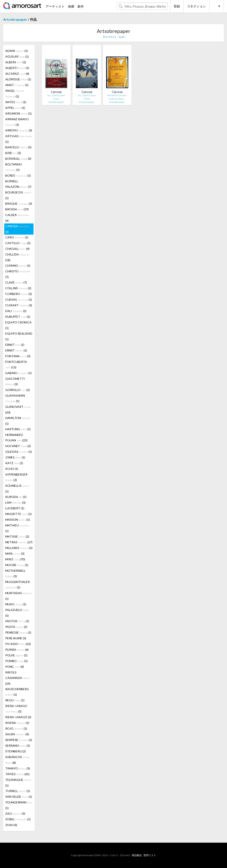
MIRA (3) (15, 554)
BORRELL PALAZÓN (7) (18, 184)
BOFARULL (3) (18, 159)
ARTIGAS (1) (19, 139)
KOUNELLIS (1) (17, 488)
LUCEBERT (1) (15, 508)
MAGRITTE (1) (18, 514)
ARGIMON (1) (18, 113)
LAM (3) (15, 502)
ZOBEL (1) (18, 819)
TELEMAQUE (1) (18, 783)
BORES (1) (18, 175)
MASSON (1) (18, 520)
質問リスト (150, 855)
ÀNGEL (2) (15, 93)
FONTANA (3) (18, 356)
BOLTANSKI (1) (14, 167)
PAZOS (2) (16, 627)
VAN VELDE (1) (19, 797)
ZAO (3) (15, 813)
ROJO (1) (16, 728)
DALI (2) (16, 311)
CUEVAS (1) (19, 299)
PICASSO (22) (18, 644)
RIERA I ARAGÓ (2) (18, 717)
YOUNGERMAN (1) (19, 805)
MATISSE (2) (17, 536)
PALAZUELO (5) (17, 613)
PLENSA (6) (17, 650)
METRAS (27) (19, 542)
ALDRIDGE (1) (18, 79)
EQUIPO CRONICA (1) (18, 325)
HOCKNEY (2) (18, 446)
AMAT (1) (17, 85)
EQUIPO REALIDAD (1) (19, 336)
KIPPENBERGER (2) (16, 477)
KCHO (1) (12, 469)
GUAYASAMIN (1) (15, 398)
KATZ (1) (14, 463)
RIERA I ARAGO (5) (16, 709)
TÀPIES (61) (17, 774)
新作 (81, 6)
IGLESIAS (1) (19, 452)
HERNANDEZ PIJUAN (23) (16, 437)
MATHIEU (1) (17, 528)
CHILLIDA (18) (17, 257)
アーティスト (55, 6)
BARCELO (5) (18, 147)
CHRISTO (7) (18, 274)
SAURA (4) (17, 734)
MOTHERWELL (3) (15, 573)
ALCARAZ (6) (17, 74)
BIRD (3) (13, 153)
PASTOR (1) (17, 621)
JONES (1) (15, 457)
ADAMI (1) (17, 51)
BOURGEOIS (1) (18, 195)
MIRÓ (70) (15, 559)
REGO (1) (15, 700)
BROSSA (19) (17, 209)
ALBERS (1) (16, 62)
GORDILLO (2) (18, 390)
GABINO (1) (18, 373)
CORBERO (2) (19, 294)
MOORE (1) (17, 565)
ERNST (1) (15, 345)
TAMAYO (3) (18, 768)
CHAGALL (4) (17, 249)
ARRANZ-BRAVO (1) (17, 122)
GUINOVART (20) (18, 410)
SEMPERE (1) (19, 740)
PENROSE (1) (18, 632)
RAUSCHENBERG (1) (17, 692)
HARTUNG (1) (18, 429)
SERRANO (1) (18, 746)
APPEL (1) (15, 108)
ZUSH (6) (11, 825)
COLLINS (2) (18, 288)
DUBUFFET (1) (18, 317)
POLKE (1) (16, 655)
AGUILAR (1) (17, 56)
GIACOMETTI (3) (15, 381)
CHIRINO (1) (18, 266)
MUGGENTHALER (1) (18, 585)
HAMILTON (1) (18, 421)
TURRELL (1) (18, 791)
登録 (177, 6)
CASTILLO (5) (18, 243)
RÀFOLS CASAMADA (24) (18, 678)
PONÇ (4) (15, 667)
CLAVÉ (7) (16, 282)
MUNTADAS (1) (18, 596)
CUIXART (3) (19, 305)
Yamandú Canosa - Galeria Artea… (117, 97)
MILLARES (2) (19, 548)
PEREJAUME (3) (16, 638)
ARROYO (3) (19, 130)
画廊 (71, 6)
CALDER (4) (17, 218)
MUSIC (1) (16, 604)
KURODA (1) (16, 497)
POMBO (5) (16, 661)
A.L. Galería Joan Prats (56, 97)
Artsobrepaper (15, 19)
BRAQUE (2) (19, 203)
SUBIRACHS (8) (17, 760)
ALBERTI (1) (17, 68)
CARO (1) (17, 237)
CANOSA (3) (17, 229)
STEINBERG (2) (16, 751)
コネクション (196, 6)
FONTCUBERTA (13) (16, 364)
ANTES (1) (16, 102)
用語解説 (137, 855)
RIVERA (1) (17, 723)
